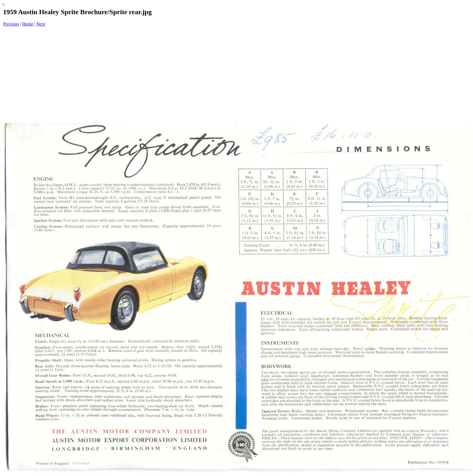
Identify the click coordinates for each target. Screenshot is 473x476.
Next (41, 24)
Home (28, 24)
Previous (11, 24)
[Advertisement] (238, 75)
